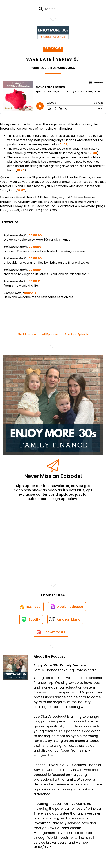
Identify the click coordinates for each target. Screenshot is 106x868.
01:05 (63, 144)
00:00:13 (35, 281)
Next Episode (27, 334)
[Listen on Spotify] (31, 619)
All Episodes (50, 334)
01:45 (21, 170)
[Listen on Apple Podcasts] (67, 607)
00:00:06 (35, 258)
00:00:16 (30, 293)
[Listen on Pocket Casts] (51, 632)
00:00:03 (35, 247)
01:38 (93, 153)
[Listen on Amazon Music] (65, 619)
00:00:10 (35, 270)
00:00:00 (35, 235)
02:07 (21, 190)
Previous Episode (77, 334)
